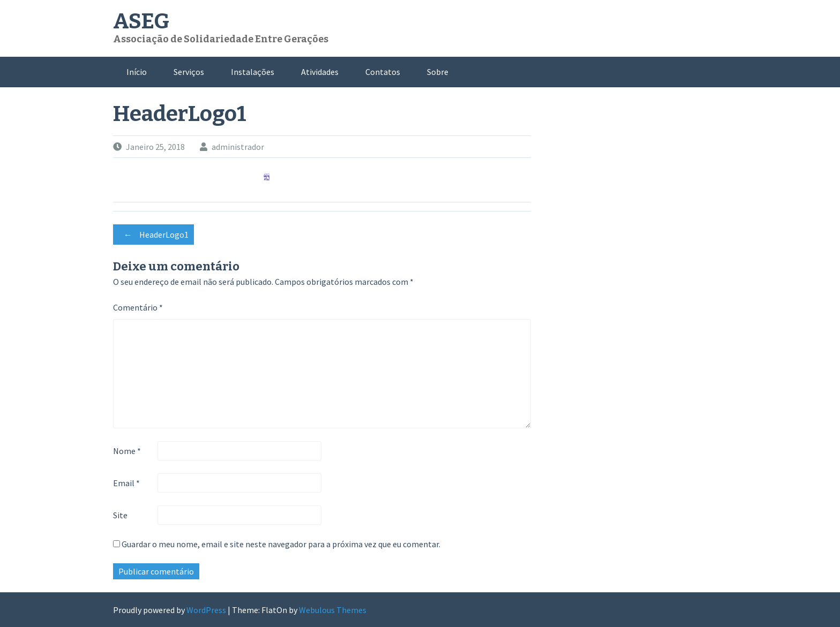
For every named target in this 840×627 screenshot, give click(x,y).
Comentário (138, 307)
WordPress (206, 610)
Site (120, 515)
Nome (127, 451)
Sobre (438, 72)
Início (137, 72)
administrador (238, 147)
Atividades (320, 72)
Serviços (189, 72)
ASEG (141, 21)
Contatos (383, 72)
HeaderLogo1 (153, 235)
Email (126, 483)
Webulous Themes (333, 610)
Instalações (253, 72)
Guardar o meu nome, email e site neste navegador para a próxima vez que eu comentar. (281, 544)
